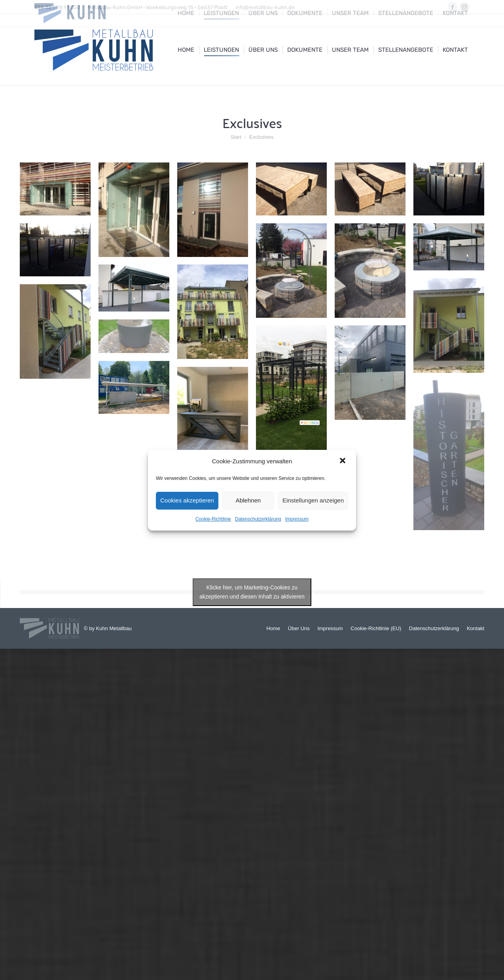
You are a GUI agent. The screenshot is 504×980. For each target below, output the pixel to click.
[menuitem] (186, 50)
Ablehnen (248, 500)
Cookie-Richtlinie (213, 519)
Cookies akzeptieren (187, 500)
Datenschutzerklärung (258, 519)
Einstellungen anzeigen (313, 500)
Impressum (297, 519)
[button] (343, 461)
